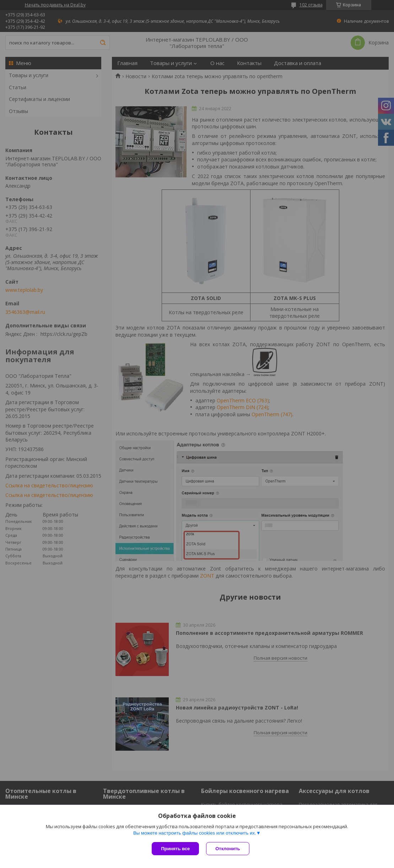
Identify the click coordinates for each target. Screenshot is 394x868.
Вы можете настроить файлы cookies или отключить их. (195, 833)
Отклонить (228, 849)
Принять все (175, 849)
